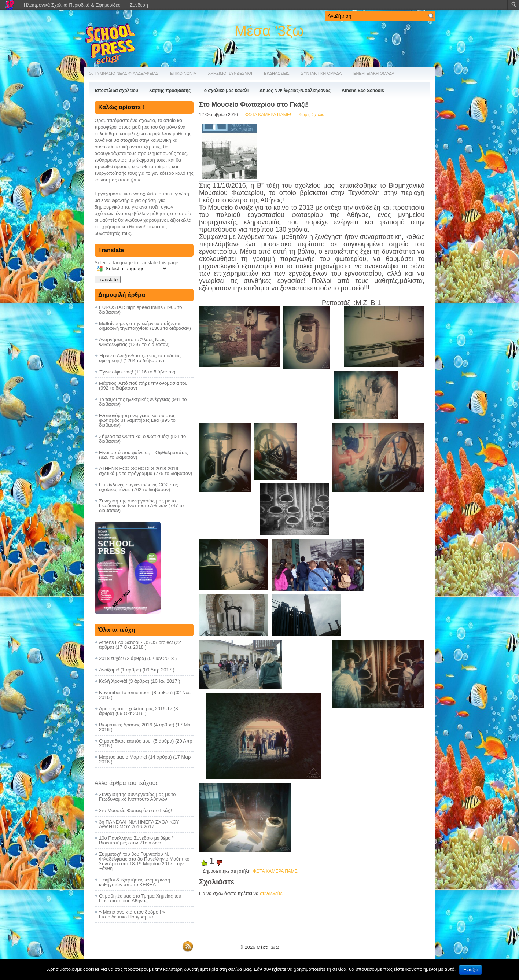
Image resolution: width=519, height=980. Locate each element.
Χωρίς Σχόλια (311, 115)
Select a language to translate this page (136, 263)
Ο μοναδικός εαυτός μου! (125, 741)
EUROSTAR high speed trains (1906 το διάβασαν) (141, 310)
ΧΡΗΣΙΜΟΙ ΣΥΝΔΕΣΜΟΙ (230, 73)
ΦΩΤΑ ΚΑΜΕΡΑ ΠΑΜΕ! (268, 115)
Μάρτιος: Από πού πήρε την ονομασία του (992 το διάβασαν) (143, 386)
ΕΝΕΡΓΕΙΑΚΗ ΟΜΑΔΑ (374, 73)
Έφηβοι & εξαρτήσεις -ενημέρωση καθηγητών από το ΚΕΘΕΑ (135, 882)
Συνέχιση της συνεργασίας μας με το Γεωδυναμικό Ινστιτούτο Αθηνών (137, 797)
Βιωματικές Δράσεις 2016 (126, 725)
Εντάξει (470, 970)
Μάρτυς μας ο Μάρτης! (123, 757)
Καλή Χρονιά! (113, 681)
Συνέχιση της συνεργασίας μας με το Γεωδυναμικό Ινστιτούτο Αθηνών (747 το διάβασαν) (141, 506)
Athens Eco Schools (363, 91)
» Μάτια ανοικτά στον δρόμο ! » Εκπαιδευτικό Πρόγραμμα (132, 914)
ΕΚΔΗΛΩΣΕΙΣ (277, 73)
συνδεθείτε (271, 893)
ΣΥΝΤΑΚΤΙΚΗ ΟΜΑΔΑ (322, 73)
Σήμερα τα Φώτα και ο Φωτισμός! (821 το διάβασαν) (142, 439)
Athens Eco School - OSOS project (136, 642)
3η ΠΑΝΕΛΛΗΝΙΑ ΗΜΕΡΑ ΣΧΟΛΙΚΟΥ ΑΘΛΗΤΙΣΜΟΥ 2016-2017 (139, 824)
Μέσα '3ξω (269, 31)
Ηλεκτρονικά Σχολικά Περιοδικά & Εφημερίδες (72, 5)
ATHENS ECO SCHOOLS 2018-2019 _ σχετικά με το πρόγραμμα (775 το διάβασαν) (146, 471)
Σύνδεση (139, 5)
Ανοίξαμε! (109, 670)
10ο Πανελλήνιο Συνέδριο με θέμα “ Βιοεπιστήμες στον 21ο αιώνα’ (136, 840)
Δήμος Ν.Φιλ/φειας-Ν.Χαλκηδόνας (295, 91)
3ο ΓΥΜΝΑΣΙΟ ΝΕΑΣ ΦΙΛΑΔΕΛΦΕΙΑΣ (124, 73)
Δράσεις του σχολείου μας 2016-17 (136, 709)
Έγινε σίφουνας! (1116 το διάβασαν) (137, 372)
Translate (108, 279)
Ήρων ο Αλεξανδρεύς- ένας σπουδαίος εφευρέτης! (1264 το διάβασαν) (140, 358)
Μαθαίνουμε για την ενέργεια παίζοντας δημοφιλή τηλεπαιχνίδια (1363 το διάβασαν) (145, 326)
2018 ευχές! (111, 658)
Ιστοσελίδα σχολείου (117, 91)
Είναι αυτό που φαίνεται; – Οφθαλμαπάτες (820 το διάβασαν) (143, 455)
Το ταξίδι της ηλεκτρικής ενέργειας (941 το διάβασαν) (143, 402)
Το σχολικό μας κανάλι (225, 91)
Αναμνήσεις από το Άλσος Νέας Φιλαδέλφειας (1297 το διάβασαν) (134, 342)
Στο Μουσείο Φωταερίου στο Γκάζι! (136, 810)
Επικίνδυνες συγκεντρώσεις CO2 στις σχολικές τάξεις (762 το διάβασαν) (138, 487)
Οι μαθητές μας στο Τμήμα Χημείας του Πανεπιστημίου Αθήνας (140, 898)
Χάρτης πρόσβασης (170, 91)
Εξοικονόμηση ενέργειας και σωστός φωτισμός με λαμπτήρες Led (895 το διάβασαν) (137, 420)
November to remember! (125, 692)
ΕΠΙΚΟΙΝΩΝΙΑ (183, 73)
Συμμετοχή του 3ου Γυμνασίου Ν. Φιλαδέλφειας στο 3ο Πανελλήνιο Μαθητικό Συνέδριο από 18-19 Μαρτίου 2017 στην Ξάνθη (144, 861)
